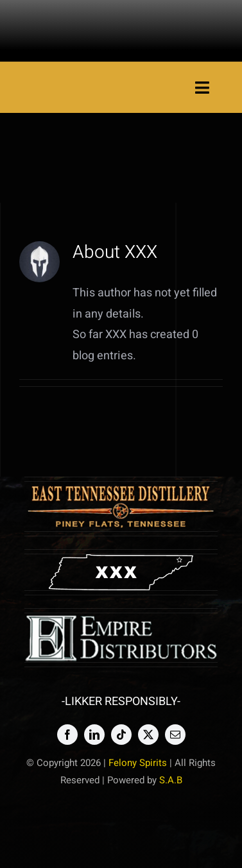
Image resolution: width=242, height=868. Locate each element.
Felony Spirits (138, 763)
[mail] (175, 735)
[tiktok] (121, 735)
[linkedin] (94, 735)
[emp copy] (121, 619)
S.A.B (171, 780)
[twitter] (148, 735)
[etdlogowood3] (121, 487)
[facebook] (67, 735)
